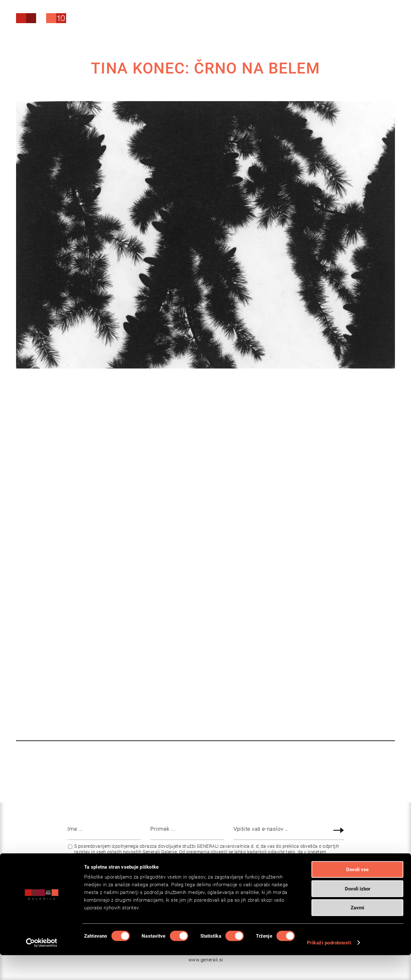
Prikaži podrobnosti (329, 967)
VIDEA (208, 681)
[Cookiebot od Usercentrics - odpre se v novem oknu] (42, 967)
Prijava (340, 830)
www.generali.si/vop (289, 858)
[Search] (347, 20)
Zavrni (357, 932)
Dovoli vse (357, 894)
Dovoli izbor (358, 914)
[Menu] (378, 21)
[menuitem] (347, 19)
